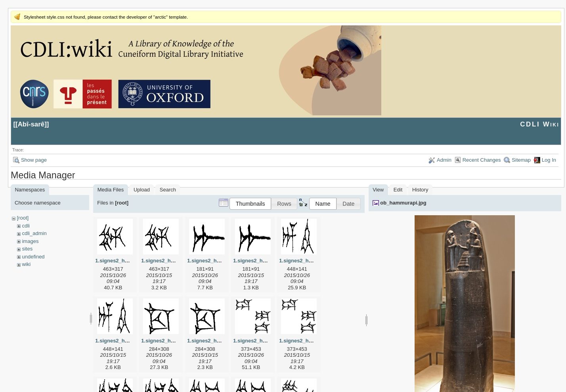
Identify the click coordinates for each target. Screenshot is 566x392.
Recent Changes (482, 160)
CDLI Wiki (540, 124)
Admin (444, 160)
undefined (33, 257)
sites (27, 249)
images (30, 241)
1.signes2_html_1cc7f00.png (222, 341)
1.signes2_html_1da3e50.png (315, 341)
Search (168, 190)
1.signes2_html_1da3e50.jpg (268, 341)
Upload (142, 190)
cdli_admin (34, 233)
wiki (26, 264)
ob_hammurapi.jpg (403, 203)
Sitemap (521, 160)
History (420, 190)
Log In (549, 160)
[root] (23, 218)
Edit (398, 190)
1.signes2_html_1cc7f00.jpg (175, 341)
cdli (26, 226)
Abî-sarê (31, 124)
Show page (34, 160)
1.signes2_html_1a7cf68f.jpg (222, 261)
